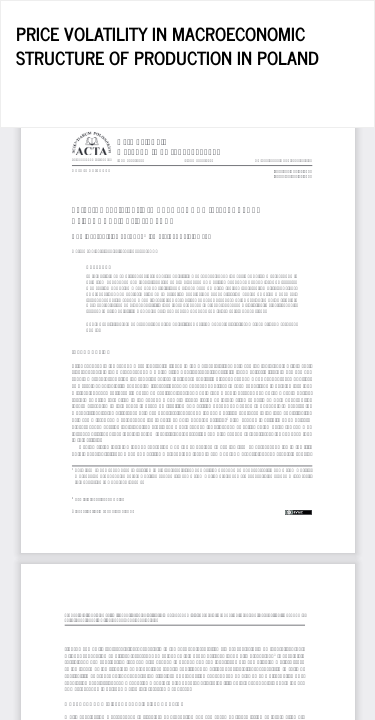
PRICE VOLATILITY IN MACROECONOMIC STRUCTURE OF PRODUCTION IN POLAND (167, 45)
